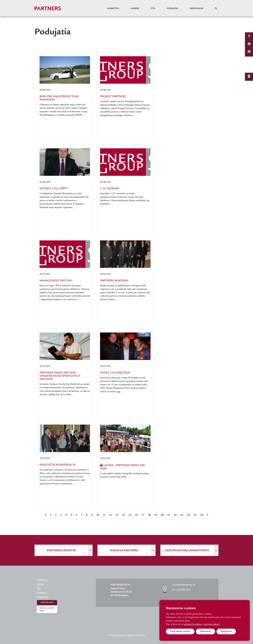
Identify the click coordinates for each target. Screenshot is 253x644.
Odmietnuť (205, 631)
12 (110, 515)
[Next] (207, 515)
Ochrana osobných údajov (47, 609)
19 (156, 515)
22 (175, 515)
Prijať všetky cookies (180, 631)
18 (149, 515)
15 (130, 515)
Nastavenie (226, 631)
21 (169, 515)
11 (104, 515)
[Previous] (46, 515)
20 (162, 515)
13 (117, 515)
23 (182, 515)
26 (202, 515)
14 (123, 515)
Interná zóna (47, 602)
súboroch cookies (193, 624)
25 (195, 515)
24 (188, 515)
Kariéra (135, 9)
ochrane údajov (212, 624)
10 (98, 515)
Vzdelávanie (196, 9)
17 (143, 515)
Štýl (153, 9)
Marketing (113, 9)
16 (136, 515)
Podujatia (172, 9)
